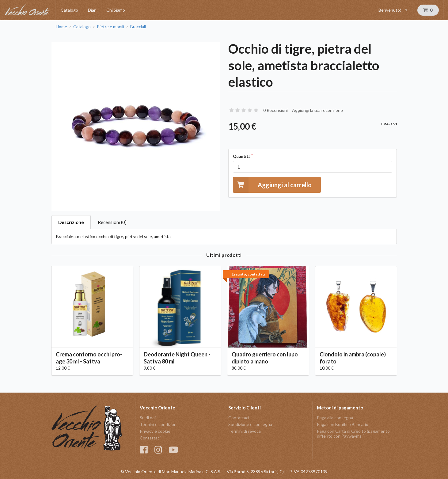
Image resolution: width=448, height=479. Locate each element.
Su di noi (148, 418)
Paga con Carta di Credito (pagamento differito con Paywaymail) (353, 433)
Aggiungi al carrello (272, 185)
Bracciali (138, 27)
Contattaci (150, 438)
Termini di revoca (245, 431)
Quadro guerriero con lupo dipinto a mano (265, 358)
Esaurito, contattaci (248, 274)
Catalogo (69, 10)
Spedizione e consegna (250, 424)
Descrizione (71, 222)
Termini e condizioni (159, 424)
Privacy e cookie (155, 431)
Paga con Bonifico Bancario (343, 424)
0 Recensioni (275, 110)
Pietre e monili (110, 27)
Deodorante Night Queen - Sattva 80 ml (177, 358)
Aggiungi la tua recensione (317, 110)
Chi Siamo (116, 10)
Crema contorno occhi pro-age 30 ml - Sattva (89, 358)
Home (61, 27)
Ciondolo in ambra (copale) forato (353, 358)
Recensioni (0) (112, 222)
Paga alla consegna (335, 418)
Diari (92, 10)
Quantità (242, 156)
